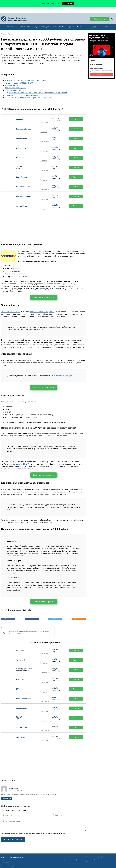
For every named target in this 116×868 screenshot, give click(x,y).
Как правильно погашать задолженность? (22, 91)
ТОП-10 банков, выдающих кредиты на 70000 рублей (26, 76)
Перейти (76, 115)
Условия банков (11, 81)
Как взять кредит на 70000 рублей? (19, 79)
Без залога (9, 23)
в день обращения (34, 343)
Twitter (55, 615)
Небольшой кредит (91, 23)
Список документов (13, 86)
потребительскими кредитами (42, 308)
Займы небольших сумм (11, 308)
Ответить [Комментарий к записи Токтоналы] (6, 794)
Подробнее (68, 3)
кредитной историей (65, 372)
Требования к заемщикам (15, 84)
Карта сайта (5, 864)
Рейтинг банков (100, 13)
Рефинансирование (107, 23)
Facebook (32, 615)
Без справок (25, 23)
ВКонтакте (8, 615)
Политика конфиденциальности (12, 861)
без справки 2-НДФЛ (21, 460)
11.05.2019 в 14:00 (15, 786)
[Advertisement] (43, 221)
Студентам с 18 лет (74, 23)
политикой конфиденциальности (56, 828)
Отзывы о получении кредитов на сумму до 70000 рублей (28, 93)
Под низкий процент (42, 23)
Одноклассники (79, 615)
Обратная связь (7, 858)
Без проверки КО (58, 23)
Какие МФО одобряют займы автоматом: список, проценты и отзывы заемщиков (22, 628)
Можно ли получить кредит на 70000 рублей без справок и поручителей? (38, 89)
